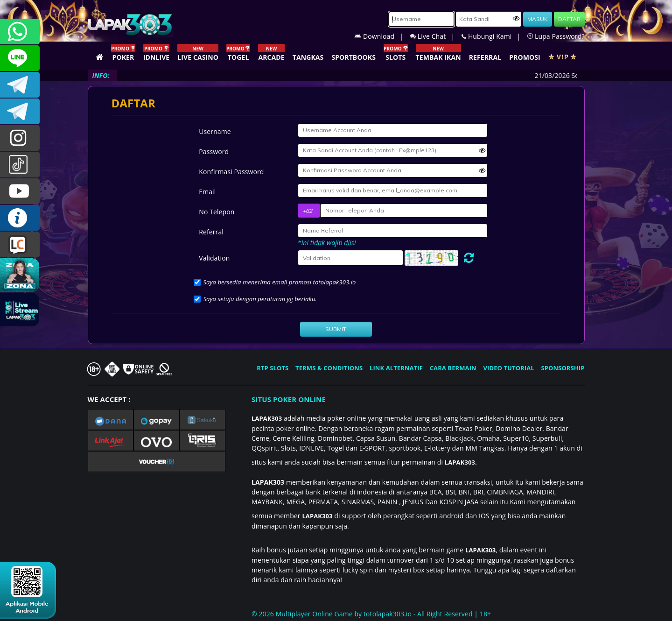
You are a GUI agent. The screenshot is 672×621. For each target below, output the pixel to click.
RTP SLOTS (273, 368)
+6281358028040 (20, 32)
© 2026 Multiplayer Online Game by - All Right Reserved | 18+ (371, 614)
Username (215, 131)
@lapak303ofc (20, 165)
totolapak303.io (388, 614)
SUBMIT (336, 329)
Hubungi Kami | (494, 36)
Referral (211, 232)
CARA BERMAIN (453, 368)
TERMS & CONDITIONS (329, 368)
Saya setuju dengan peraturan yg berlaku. (260, 299)
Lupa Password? (556, 36)
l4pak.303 (20, 138)
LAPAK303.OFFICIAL (20, 191)
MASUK (538, 19)
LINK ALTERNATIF (396, 368)
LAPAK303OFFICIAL (20, 85)
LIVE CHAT (20, 244)
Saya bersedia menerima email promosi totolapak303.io (279, 282)
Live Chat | (436, 36)
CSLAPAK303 (20, 58)
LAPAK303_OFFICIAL (20, 111)
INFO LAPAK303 (20, 218)
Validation (214, 258)
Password (214, 152)
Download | (382, 36)
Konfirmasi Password (231, 172)
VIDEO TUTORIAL (509, 368)
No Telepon (217, 212)
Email (207, 192)
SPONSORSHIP (563, 368)
